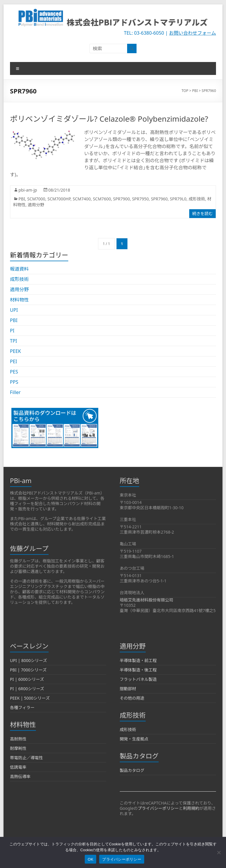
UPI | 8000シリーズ (29, 660)
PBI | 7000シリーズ (28, 670)
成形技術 (197, 199)
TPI (14, 341)
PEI (14, 361)
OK (90, 859)
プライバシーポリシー (158, 808)
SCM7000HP (59, 199)
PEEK (15, 351)
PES (14, 372)
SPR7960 (159, 199)
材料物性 (19, 300)
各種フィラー (22, 707)
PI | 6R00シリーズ (27, 689)
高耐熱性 (18, 739)
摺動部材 (128, 689)
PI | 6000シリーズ (27, 679)
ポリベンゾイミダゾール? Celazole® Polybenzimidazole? (109, 119)
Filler (15, 392)
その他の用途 (132, 698)
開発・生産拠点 (134, 739)
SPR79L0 (178, 199)
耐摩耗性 (18, 748)
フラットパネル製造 (138, 679)
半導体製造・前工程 (138, 660)
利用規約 (191, 808)
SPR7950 (141, 199)
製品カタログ (132, 770)
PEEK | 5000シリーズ (30, 698)
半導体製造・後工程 (138, 670)
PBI (22, 199)
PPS (14, 382)
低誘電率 (18, 767)
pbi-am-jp (28, 190)
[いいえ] (219, 852)
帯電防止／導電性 (26, 758)
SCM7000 (36, 199)
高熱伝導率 (20, 776)
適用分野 (36, 205)
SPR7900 (121, 199)
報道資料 (19, 269)
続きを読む (202, 213)
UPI (14, 310)
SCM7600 (102, 199)
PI (12, 331)
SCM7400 (82, 199)
